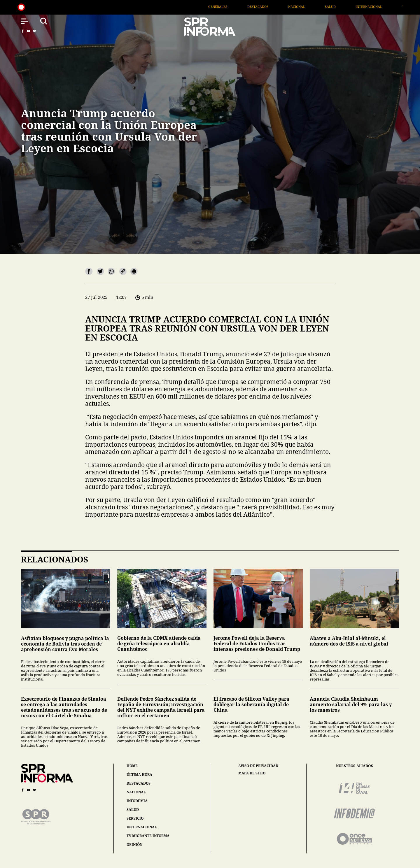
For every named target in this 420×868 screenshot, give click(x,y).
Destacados (283, 7)
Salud (356, 7)
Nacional (323, 7)
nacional (136, 792)
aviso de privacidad (258, 766)
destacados (139, 783)
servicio (135, 818)
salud (133, 810)
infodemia (137, 801)
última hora (139, 775)
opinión (134, 845)
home (132, 766)
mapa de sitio (252, 773)
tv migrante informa (148, 836)
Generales (244, 7)
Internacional (395, 7)
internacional (142, 827)
